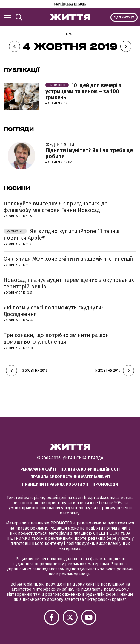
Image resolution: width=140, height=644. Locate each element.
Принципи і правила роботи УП (55, 484)
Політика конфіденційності (90, 469)
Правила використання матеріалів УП (70, 477)
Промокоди (105, 484)
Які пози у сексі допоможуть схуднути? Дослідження (54, 311)
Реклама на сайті (38, 469)
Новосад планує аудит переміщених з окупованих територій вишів (69, 283)
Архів (70, 34)
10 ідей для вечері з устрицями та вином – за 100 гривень (83, 91)
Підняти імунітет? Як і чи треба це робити (91, 151)
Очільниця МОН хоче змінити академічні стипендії (68, 259)
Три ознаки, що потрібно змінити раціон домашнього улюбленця (56, 338)
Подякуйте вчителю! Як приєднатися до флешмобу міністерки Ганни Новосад (56, 207)
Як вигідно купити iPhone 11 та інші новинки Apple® (62, 235)
